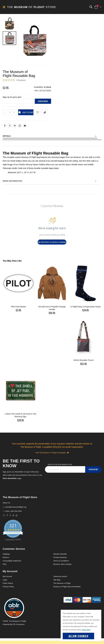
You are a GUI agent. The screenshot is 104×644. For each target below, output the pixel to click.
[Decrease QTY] (5, 118)
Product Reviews (60, 563)
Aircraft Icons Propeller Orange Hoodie (52, 314)
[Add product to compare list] (45, 118)
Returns (6, 563)
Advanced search (60, 582)
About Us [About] (6, 509)
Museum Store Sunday (62, 570)
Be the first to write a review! (52, 248)
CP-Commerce (19, 630)
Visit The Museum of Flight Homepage (52, 458)
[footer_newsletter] (65, 475)
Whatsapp (20, 131)
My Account (7, 582)
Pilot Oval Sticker (19, 312)
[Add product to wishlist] (38, 118)
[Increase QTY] (14, 118)
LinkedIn (15, 131)
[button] (91, 7)
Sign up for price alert (13, 103)
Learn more (86, 630)
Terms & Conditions (61, 567)
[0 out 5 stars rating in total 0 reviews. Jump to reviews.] (14, 85)
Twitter (10, 131)
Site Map (57, 586)
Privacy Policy (8, 592)
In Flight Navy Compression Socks (85, 312)
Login (5, 586)
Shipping (6, 560)
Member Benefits (60, 560)
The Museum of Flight (62, 589)
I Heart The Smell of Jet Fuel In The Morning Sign (20, 421)
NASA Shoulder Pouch (84, 366)
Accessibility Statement (12, 567)
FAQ (4, 570)
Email (25, 131)
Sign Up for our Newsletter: (60, 470)
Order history (8, 589)
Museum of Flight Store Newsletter (67, 592)
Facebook (5, 131)
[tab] (52, 142)
